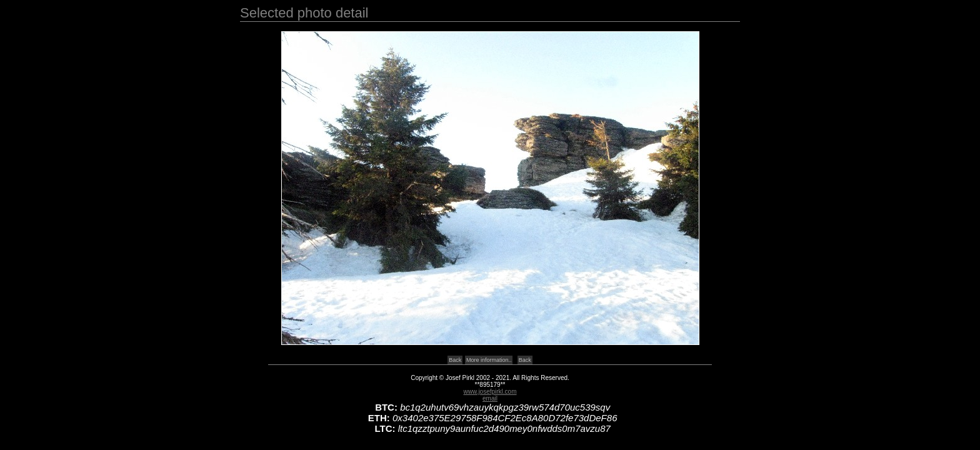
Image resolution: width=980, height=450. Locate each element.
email (490, 398)
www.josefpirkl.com (490, 392)
